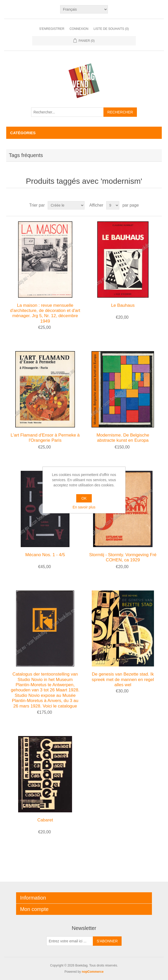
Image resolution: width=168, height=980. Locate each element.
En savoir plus (84, 507)
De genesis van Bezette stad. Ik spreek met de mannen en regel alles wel (123, 679)
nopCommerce (93, 972)
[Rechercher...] (67, 112)
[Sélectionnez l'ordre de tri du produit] (66, 205)
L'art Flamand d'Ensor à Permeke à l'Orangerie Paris (45, 438)
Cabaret (45, 820)
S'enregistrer (52, 29)
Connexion (79, 29)
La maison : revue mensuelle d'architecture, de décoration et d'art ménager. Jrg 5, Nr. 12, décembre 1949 (45, 313)
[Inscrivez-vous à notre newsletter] (70, 941)
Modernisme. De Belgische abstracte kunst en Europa (123, 438)
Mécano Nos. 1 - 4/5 (45, 555)
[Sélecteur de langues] (84, 9)
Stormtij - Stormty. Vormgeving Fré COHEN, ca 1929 (123, 557)
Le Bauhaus (123, 305)
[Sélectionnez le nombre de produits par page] (113, 205)
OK (84, 498)
